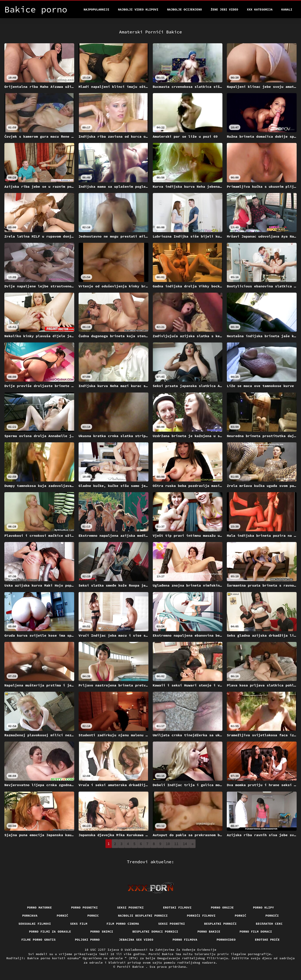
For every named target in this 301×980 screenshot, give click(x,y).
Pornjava (30, 916)
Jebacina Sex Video (136, 940)
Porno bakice (209, 931)
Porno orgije (222, 907)
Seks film (79, 924)
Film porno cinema (123, 924)
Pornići (272, 916)
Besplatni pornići (220, 924)
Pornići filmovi (201, 916)
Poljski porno (87, 940)
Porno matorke (40, 907)
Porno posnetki (85, 907)
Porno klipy (263, 907)
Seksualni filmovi (35, 924)
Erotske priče (267, 940)
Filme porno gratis (39, 940)
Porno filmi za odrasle (50, 931)
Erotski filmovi (177, 907)
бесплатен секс (269, 924)
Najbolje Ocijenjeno (184, 9)
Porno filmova (185, 940)
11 (176, 844)
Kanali (287, 9)
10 (168, 844)
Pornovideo (226, 940)
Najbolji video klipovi (138, 9)
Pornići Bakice (131, 967)
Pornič (63, 916)
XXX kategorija (260, 9)
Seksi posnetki (130, 907)
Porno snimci (102, 931)
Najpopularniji (96, 9)
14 (185, 844)
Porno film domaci (256, 931)
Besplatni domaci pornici (155, 931)
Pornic (93, 916)
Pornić (241, 916)
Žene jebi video (224, 9)
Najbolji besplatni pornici (143, 916)
